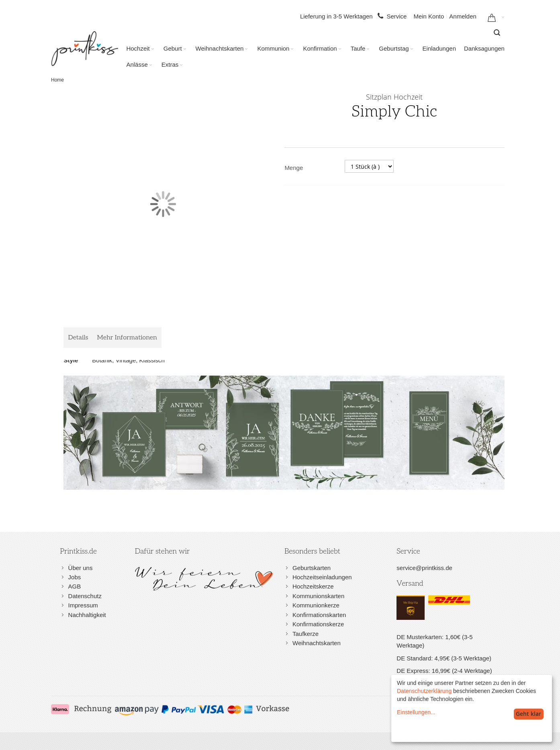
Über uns (81, 568)
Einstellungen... (416, 712)
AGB (75, 586)
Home (57, 80)
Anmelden (463, 16)
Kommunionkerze (316, 605)
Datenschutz (85, 596)
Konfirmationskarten (319, 615)
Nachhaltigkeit (87, 615)
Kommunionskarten (318, 596)
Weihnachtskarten (317, 643)
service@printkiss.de (424, 568)
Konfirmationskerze (318, 624)
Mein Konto (429, 16)
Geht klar (528, 714)
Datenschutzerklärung (424, 691)
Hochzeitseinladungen (322, 577)
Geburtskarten (312, 568)
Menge (294, 168)
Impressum (83, 605)
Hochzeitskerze (313, 586)
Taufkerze (306, 634)
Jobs (75, 577)
